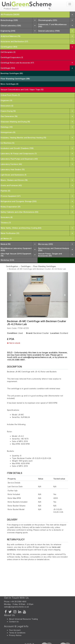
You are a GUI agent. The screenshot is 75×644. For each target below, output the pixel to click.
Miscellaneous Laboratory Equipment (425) (16, 249)
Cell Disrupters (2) (8, 52)
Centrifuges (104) (8, 68)
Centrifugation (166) (9, 47)
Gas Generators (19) (9, 116)
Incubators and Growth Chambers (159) (17, 148)
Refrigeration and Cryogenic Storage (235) (19, 201)
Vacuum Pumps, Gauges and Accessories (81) (50, 255)
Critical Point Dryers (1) (10, 95)
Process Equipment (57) (11, 196)
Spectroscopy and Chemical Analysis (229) (54, 249)
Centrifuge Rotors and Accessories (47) (17, 63)
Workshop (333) (7, 260)
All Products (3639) (10, 14)
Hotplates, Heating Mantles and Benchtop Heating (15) (23, 138)
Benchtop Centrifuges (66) (12, 73)
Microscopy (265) (46, 244)
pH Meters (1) (6, 239)
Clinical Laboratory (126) (11, 26)
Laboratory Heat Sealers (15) (13, 169)
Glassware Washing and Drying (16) (15, 122)
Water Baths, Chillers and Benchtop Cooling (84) (21, 228)
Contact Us (14, 622)
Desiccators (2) (7, 106)
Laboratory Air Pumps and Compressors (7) (19, 154)
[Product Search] (27, 9)
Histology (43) (7, 127)
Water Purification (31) (10, 233)
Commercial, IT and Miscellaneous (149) (52, 25)
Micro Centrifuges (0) (10, 84)
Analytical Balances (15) (11, 36)
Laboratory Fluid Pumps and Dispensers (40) (19, 159)
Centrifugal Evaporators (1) (12, 57)
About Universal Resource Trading (23, 619)
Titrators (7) (6, 223)
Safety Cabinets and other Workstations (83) (19, 212)
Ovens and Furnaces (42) (11, 185)
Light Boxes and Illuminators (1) (13, 175)
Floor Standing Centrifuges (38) (15, 79)
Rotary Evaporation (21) (10, 207)
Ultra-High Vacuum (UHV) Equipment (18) (16, 255)
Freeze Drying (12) (8, 111)
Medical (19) (6, 244)
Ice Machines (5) (7, 143)
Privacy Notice (15, 635)
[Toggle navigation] (70, 4)
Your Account (15, 630)
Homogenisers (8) (8, 132)
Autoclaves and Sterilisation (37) (14, 41)
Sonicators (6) (7, 217)
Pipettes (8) (5, 191)
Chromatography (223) (48, 20)
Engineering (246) (8, 31)
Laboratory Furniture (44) (11, 164)
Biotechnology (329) (9, 20)
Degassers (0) (6, 100)
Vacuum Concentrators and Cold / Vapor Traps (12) (22, 90)
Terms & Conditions (17, 633)
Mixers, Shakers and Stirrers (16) (14, 180)
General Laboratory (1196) (49, 31)
